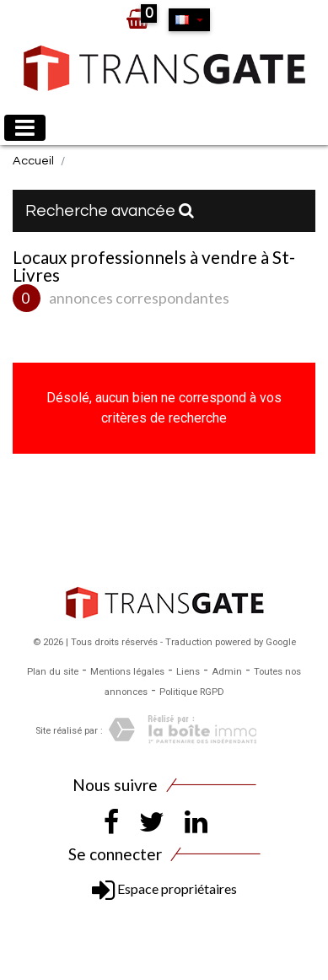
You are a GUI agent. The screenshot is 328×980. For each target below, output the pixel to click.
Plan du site (53, 672)
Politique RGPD (192, 692)
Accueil (33, 161)
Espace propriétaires (164, 888)
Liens (188, 672)
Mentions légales (127, 672)
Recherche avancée (110, 211)
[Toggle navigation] (25, 128)
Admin (227, 672)
